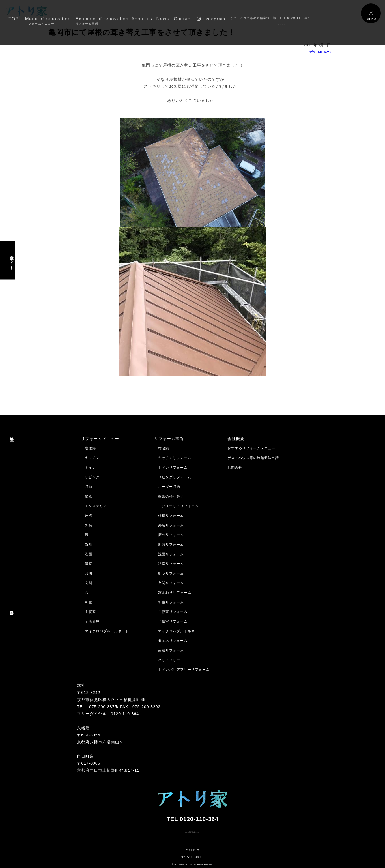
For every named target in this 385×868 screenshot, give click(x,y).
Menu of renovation (47, 21)
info (312, 52)
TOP (14, 19)
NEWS (324, 52)
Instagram (211, 19)
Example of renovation (100, 21)
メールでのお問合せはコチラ (28, 843)
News (163, 19)
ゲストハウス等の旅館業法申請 (252, 18)
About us (142, 19)
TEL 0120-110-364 (294, 18)
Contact (183, 19)
